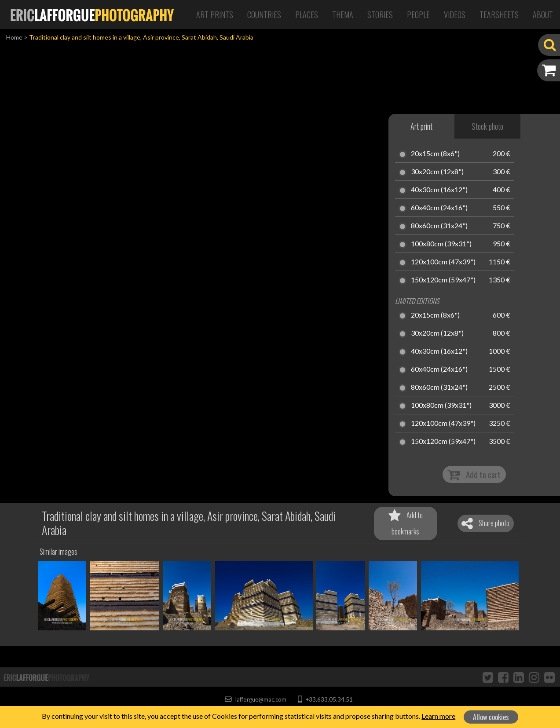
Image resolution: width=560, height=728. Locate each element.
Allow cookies (491, 717)
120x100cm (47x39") (443, 262)
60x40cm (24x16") (439, 208)
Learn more (438, 716)
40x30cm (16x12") (439, 190)
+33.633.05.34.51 (325, 699)
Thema (343, 15)
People (418, 15)
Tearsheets (499, 15)
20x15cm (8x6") (435, 154)
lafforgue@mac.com (256, 699)
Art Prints (215, 15)
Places (307, 15)
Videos (455, 15)
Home (14, 37)
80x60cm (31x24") (439, 226)
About (543, 15)
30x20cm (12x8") (437, 172)
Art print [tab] (421, 126)
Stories (380, 15)
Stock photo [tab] (487, 126)
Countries (264, 15)
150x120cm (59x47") (443, 280)
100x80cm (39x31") (441, 244)
